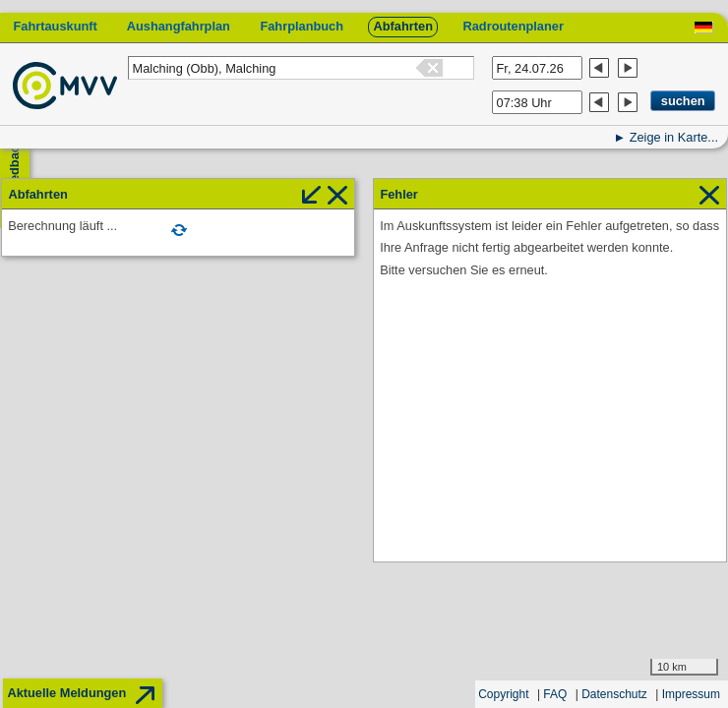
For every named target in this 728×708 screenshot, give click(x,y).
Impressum (691, 694)
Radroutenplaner (513, 26)
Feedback (14, 168)
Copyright (503, 694)
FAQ (555, 694)
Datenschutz (614, 694)
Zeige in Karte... (674, 137)
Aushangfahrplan (179, 26)
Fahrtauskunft (55, 26)
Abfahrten (403, 26)
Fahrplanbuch (302, 26)
